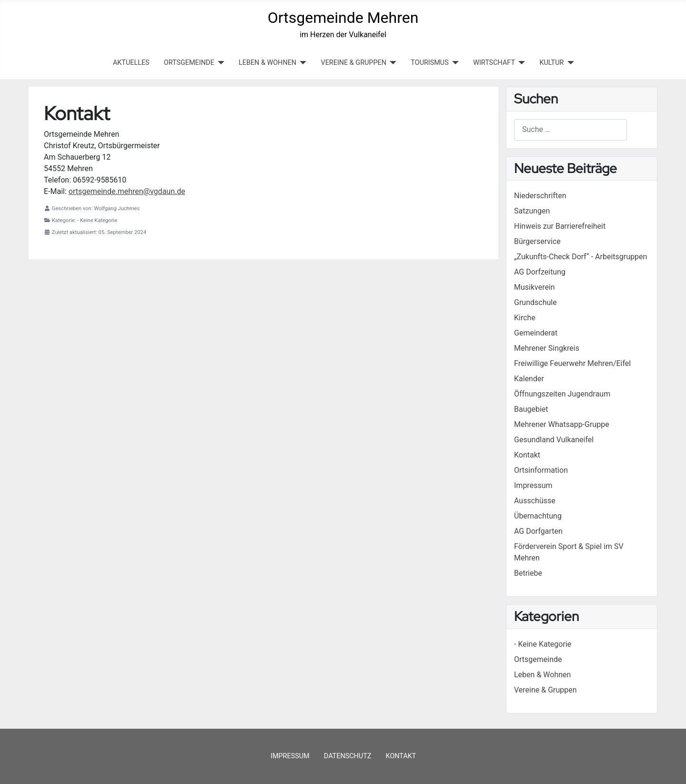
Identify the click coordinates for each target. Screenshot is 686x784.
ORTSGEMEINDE (189, 63)
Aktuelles (131, 63)
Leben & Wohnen (542, 675)
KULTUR (551, 63)
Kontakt (401, 756)
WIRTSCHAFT (494, 63)
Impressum (290, 756)
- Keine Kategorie (543, 644)
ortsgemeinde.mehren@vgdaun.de (127, 191)
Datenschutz (348, 756)
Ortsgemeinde (538, 659)
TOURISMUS (429, 63)
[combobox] (570, 130)
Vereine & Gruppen (545, 690)
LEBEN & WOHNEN (267, 63)
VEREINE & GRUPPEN (354, 63)
